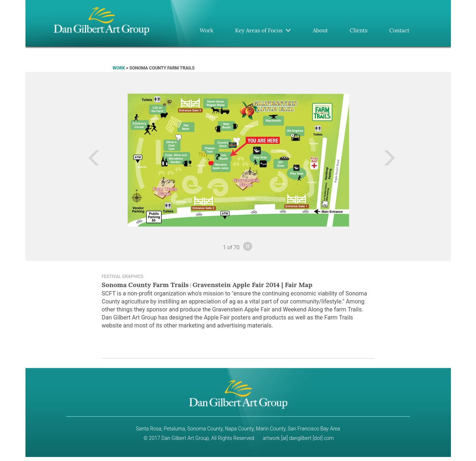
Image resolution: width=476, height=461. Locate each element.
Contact (400, 30)
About (320, 30)
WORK (119, 68)
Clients (359, 30)
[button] (68, 160)
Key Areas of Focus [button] (263, 30)
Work (207, 30)
